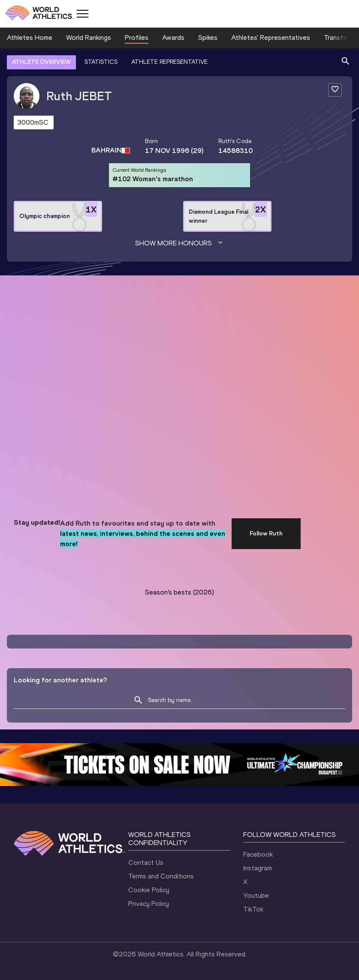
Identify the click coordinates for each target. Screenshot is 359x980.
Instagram (258, 868)
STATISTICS (101, 62)
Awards (173, 37)
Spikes (208, 37)
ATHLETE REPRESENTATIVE (169, 62)
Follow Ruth (266, 533)
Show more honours (180, 243)
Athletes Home (30, 37)
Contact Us (146, 862)
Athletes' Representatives (271, 37)
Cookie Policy (149, 890)
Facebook (258, 854)
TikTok (253, 909)
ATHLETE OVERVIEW (41, 62)
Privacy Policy (149, 904)
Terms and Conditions (161, 876)
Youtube (256, 895)
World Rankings (89, 37)
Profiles (137, 37)
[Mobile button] (82, 14)
